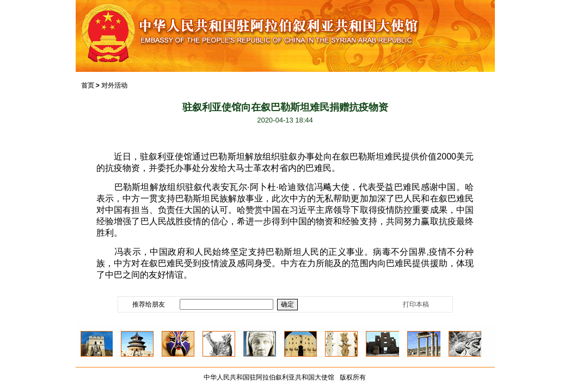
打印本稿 (416, 304)
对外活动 (114, 85)
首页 (88, 85)
